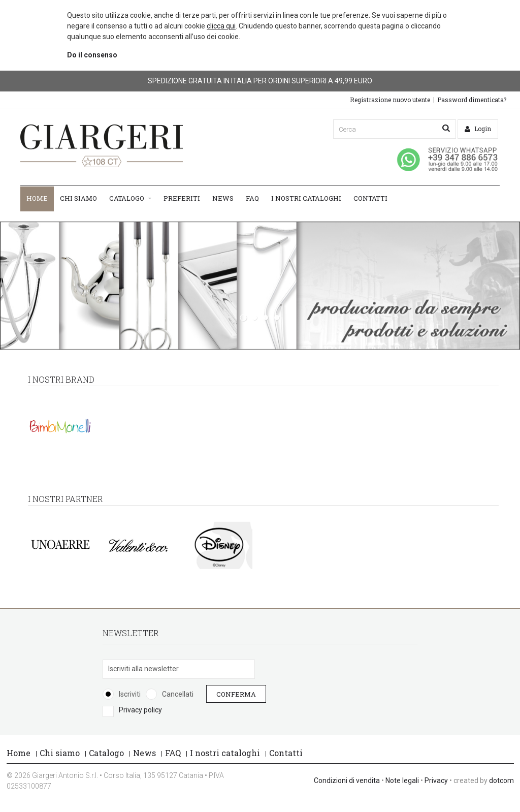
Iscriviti (130, 694)
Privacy (436, 780)
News (223, 198)
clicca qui (221, 26)
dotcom (501, 780)
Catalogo (130, 198)
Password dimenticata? (472, 100)
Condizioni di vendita (347, 780)
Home (37, 198)
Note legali (402, 780)
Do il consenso (92, 55)
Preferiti (182, 198)
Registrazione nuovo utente (390, 100)
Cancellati (178, 694)
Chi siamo (78, 198)
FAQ (252, 198)
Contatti (370, 198)
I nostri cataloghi (306, 198)
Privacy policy (140, 710)
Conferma (236, 694)
